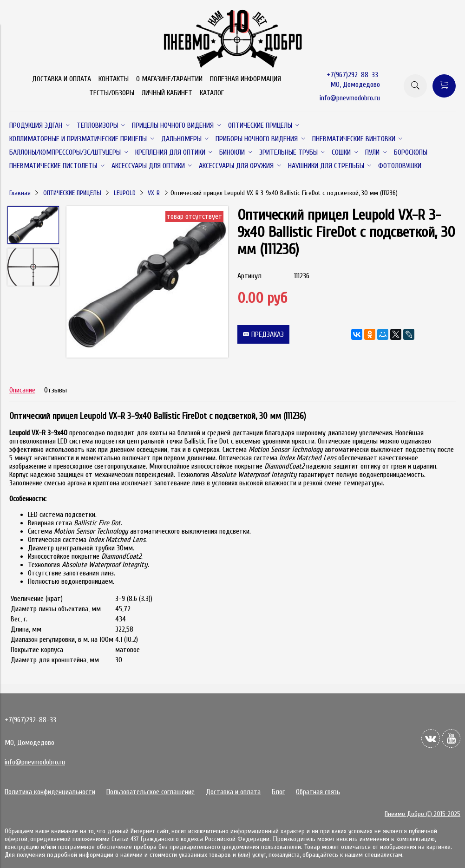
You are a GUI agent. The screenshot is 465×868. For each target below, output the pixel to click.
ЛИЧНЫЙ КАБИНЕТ (167, 93)
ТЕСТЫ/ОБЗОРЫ (112, 93)
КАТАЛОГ (212, 93)
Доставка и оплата (233, 792)
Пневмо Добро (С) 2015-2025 (422, 814)
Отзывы (56, 390)
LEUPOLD (125, 193)
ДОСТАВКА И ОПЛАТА (62, 79)
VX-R (154, 193)
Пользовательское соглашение (151, 792)
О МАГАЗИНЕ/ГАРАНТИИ (169, 79)
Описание (22, 390)
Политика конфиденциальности (50, 792)
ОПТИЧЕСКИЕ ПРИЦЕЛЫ (72, 193)
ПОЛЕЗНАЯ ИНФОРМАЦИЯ (246, 79)
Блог (278, 792)
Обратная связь (318, 792)
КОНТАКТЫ (114, 79)
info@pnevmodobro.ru (350, 98)
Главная (20, 193)
